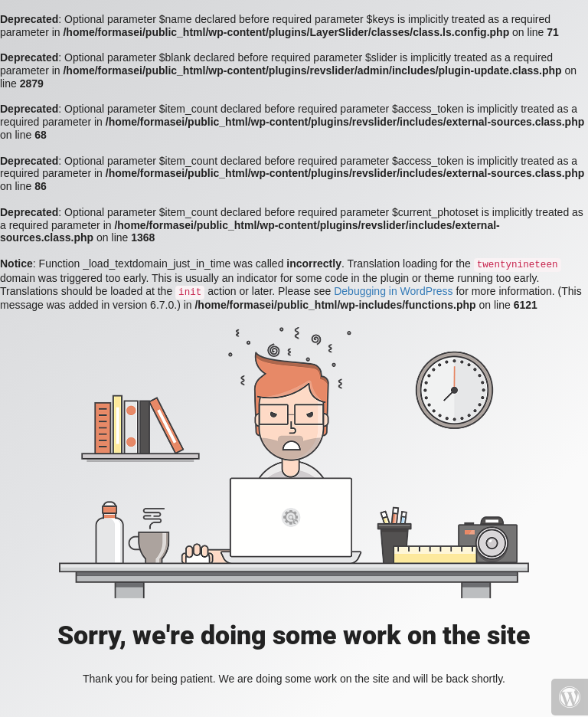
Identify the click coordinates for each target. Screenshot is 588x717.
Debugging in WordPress (393, 291)
